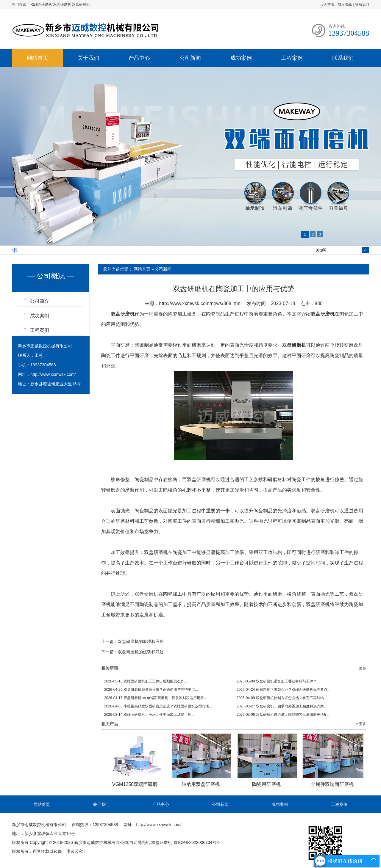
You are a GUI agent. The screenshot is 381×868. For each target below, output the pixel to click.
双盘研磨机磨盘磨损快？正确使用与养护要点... (151, 690)
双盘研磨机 (81, 4)
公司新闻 (190, 58)
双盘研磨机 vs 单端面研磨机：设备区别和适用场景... (156, 698)
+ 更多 (361, 668)
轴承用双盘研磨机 (201, 784)
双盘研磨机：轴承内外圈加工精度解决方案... (282, 706)
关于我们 (88, 58)
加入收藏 (345, 4)
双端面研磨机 (42, 4)
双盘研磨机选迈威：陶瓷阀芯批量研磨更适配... (284, 715)
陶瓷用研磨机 (266, 784)
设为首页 (327, 4)
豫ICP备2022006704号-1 (197, 842)
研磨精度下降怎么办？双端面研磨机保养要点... (284, 690)
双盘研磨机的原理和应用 (141, 641)
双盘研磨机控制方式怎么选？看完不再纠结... (282, 698)
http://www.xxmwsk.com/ (53, 374)
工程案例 (292, 58)
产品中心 (139, 58)
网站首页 (38, 58)
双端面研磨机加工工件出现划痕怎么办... (146, 681)
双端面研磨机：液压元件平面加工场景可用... (149, 715)
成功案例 (241, 58)
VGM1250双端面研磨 (135, 784)
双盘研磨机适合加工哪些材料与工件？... (278, 681)
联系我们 (362, 4)
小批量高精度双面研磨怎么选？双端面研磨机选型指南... (158, 706)
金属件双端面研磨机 (332, 784)
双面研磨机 (63, 4)
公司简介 (40, 301)
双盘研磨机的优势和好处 (141, 652)
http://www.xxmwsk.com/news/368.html (200, 303)
